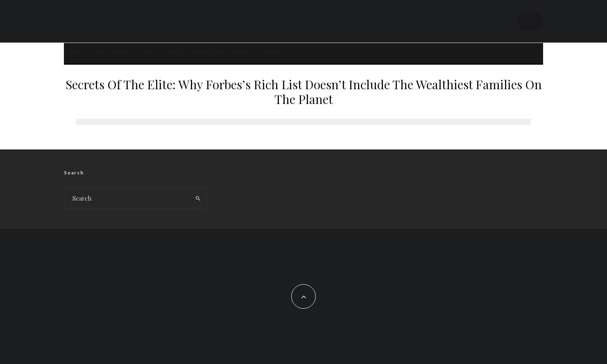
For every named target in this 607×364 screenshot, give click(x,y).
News (122, 53)
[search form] (127, 198)
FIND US (270, 53)
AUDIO (147, 53)
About (241, 53)
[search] (198, 198)
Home (76, 53)
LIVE (99, 53)
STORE (173, 53)
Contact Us (207, 53)
